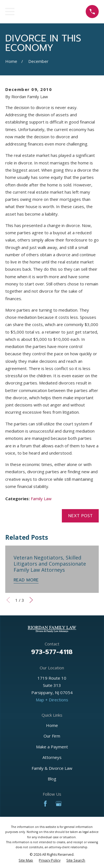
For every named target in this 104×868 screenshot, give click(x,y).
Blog (52, 779)
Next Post (80, 516)
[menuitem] (26, 860)
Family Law (41, 499)
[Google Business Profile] (59, 804)
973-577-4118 (52, 652)
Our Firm (52, 736)
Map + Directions (52, 700)
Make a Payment (52, 747)
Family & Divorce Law (52, 768)
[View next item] (31, 600)
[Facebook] (45, 804)
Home (52, 725)
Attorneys (52, 757)
